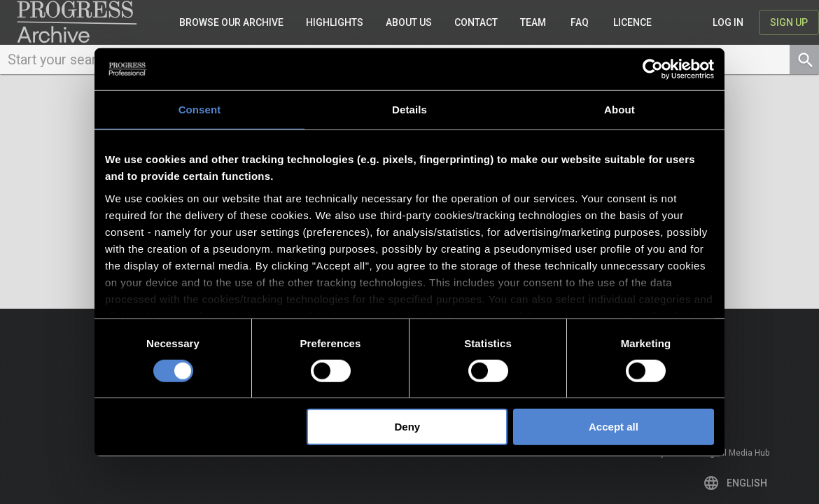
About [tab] (619, 110)
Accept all (614, 427)
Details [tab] (409, 110)
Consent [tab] (200, 110)
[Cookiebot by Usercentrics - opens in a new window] (653, 69)
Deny (408, 427)
